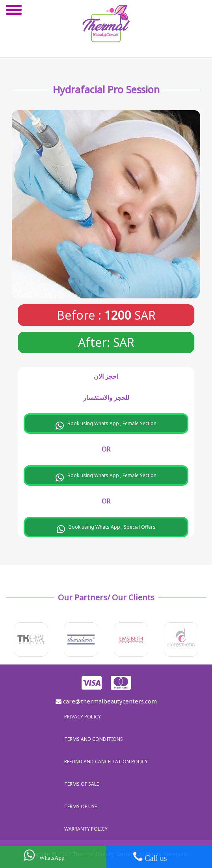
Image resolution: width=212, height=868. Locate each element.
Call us (150, 857)
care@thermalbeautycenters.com (106, 701)
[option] (31, 639)
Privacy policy (83, 717)
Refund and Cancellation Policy (106, 762)
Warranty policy (86, 829)
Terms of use (81, 806)
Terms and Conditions (94, 739)
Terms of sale (82, 784)
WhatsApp (44, 855)
